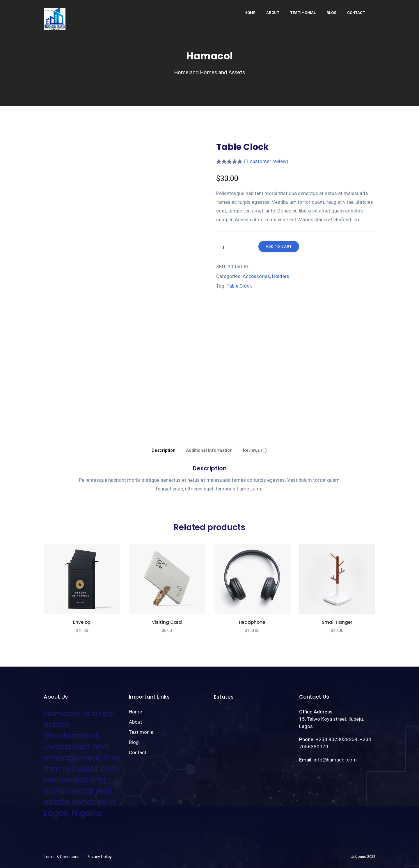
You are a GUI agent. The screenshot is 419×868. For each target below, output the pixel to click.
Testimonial (303, 13)
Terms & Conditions (62, 857)
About (273, 13)
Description (164, 450)
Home (250, 13)
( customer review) (266, 161)
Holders (281, 276)
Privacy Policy (99, 857)
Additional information (209, 450)
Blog (331, 13)
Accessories (256, 276)
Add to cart (279, 247)
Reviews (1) (255, 450)
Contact (356, 13)
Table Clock (239, 286)
